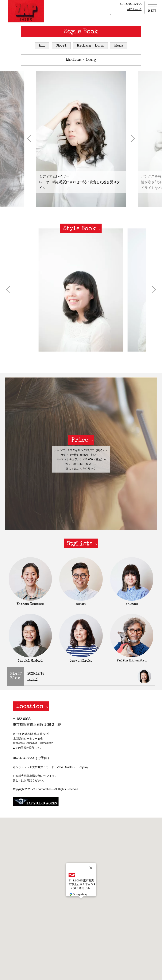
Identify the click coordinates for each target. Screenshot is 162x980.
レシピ (32, 679)
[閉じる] (91, 868)
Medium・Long (90, 46)
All (42, 46)
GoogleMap (78, 894)
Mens (119, 46)
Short (61, 46)
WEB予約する (134, 9)
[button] (29, 139)
